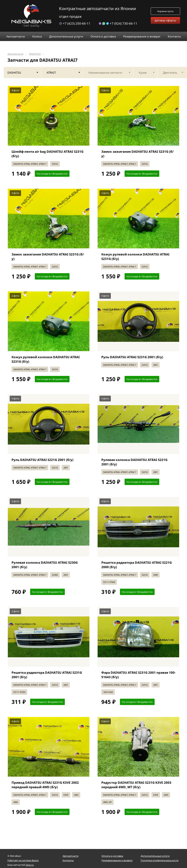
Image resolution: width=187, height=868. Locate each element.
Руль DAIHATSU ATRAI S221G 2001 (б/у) (42, 460)
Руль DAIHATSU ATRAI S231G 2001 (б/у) (132, 357)
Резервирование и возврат (117, 860)
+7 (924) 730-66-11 (118, 23)
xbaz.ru (30, 865)
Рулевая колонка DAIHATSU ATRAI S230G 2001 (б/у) (45, 565)
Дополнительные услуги (155, 856)
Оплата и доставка (112, 856)
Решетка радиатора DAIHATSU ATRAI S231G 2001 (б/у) (47, 675)
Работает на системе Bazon (23, 860)
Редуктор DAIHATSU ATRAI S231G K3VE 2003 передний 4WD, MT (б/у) (136, 785)
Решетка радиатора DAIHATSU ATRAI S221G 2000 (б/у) (137, 565)
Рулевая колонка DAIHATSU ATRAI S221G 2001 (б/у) (134, 462)
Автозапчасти (15, 54)
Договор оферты (165, 20)
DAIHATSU (35, 54)
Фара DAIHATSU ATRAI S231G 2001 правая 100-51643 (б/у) (138, 675)
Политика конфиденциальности (160, 860)
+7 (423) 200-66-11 (75, 23)
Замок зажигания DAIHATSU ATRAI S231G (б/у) (137, 154)
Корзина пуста (165, 11)
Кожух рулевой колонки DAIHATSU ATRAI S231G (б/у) (135, 256)
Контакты (68, 860)
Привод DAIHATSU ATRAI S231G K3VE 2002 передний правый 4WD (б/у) (45, 785)
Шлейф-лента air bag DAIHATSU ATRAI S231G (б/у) (47, 154)
